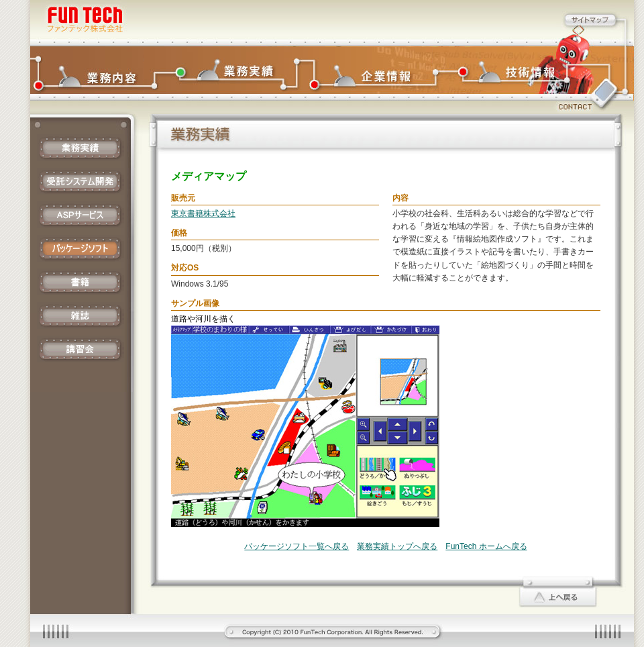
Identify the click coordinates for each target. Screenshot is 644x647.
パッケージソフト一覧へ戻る (297, 546)
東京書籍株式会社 (203, 213)
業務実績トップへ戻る (397, 546)
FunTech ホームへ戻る (486, 546)
